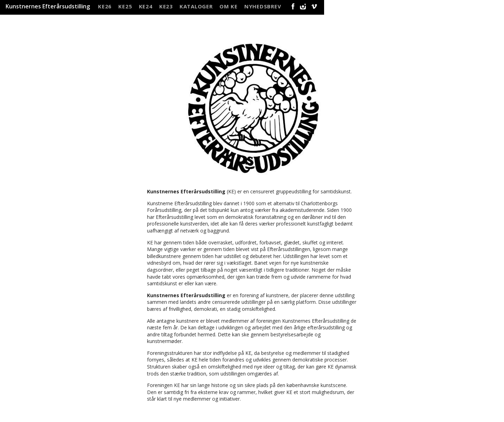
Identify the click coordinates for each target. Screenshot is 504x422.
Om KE (229, 5)
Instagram (303, 6)
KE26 (105, 5)
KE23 (166, 5)
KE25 (125, 5)
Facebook (292, 6)
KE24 (146, 5)
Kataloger (196, 5)
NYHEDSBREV (263, 5)
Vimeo (314, 6)
